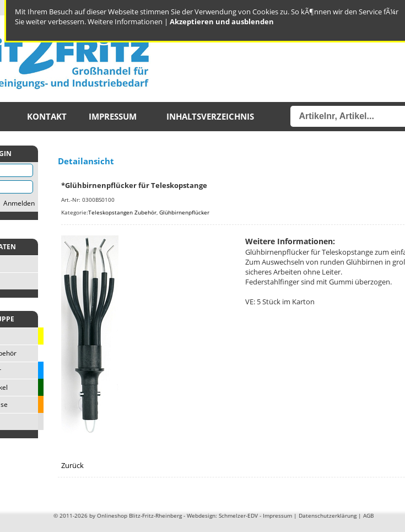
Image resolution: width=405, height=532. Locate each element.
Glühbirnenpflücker (184, 212)
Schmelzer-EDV (238, 515)
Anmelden (19, 203)
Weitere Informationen (125, 22)
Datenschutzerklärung (328, 515)
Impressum (113, 117)
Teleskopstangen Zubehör (122, 212)
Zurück (72, 465)
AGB (368, 515)
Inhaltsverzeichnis (210, 117)
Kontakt (47, 117)
